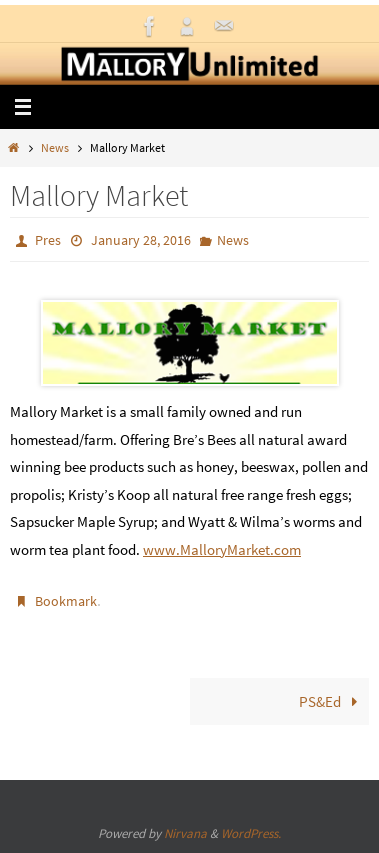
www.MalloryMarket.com (222, 549)
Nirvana (185, 833)
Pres (48, 240)
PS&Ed (332, 701)
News (55, 147)
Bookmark (66, 601)
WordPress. (251, 833)
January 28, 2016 (141, 240)
